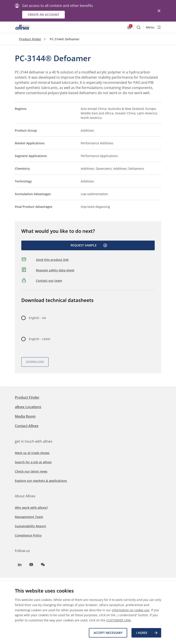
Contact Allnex (27, 426)
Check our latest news (31, 471)
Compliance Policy (28, 535)
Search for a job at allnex (33, 462)
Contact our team (49, 281)
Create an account (43, 15)
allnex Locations (28, 407)
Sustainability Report (30, 526)
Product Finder (30, 39)
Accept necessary (108, 633)
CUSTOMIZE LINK (119, 620)
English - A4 (37, 318)
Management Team (29, 517)
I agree (147, 633)
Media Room (25, 416)
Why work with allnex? (31, 508)
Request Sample (89, 245)
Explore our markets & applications (41, 481)
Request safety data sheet (55, 270)
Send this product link (52, 260)
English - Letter (40, 339)
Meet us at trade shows (32, 453)
